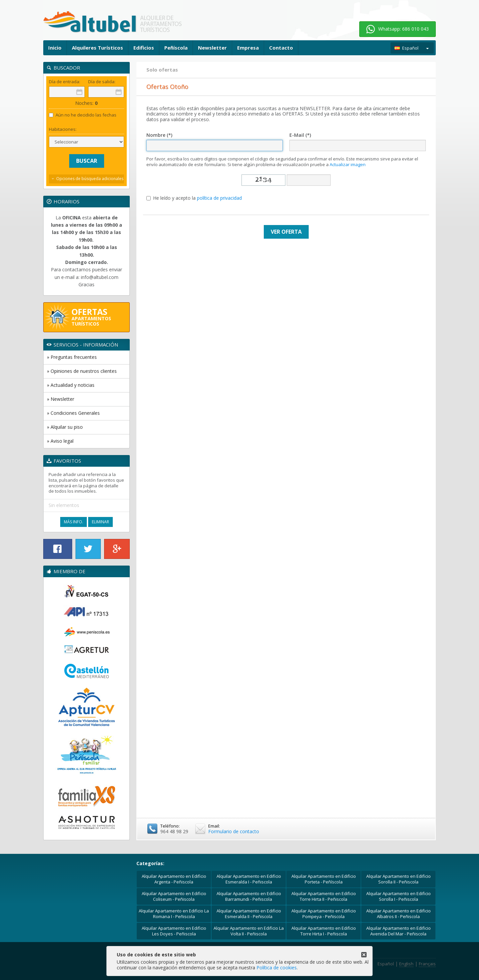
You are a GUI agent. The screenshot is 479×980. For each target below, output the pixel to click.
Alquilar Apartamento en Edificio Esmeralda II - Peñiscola (249, 914)
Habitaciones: (63, 129)
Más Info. (74, 522)
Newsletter (212, 48)
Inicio (55, 48)
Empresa (248, 48)
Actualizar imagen (348, 164)
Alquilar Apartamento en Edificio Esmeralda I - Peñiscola (249, 879)
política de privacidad (219, 198)
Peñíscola (176, 48)
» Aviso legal (60, 441)
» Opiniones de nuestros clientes (82, 371)
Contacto (281, 48)
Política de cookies (277, 968)
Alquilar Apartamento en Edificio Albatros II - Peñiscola (399, 914)
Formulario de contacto (234, 831)
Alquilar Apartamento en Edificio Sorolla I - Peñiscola (399, 896)
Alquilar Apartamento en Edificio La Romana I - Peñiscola (174, 914)
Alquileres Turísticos (97, 48)
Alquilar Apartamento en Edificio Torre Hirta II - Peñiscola (324, 896)
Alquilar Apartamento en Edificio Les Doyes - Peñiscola (174, 931)
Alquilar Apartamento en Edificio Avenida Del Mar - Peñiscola (399, 931)
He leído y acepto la (194, 198)
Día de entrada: (65, 82)
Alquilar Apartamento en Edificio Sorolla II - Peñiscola (399, 879)
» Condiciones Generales (73, 413)
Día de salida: (102, 82)
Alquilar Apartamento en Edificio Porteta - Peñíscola (324, 879)
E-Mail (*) (300, 135)
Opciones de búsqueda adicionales (90, 179)
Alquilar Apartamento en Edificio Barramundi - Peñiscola (249, 896)
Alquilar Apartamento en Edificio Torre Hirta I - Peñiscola (324, 931)
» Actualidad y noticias (71, 385)
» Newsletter (61, 399)
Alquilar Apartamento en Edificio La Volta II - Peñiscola (249, 931)
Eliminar (100, 522)
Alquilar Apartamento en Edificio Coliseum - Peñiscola (174, 896)
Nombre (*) (159, 135)
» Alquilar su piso (65, 427)
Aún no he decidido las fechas (83, 115)
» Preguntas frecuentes (72, 357)
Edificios (144, 48)
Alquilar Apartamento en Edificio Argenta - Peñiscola (174, 879)
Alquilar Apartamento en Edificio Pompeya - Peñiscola (324, 914)
